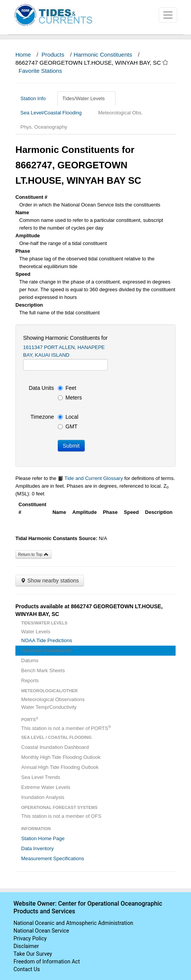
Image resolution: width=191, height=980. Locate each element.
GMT (68, 426)
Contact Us (27, 969)
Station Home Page (43, 838)
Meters (70, 398)
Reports (30, 680)
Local (68, 417)
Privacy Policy (30, 938)
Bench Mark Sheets (43, 670)
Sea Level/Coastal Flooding (54, 113)
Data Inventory (38, 848)
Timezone (42, 417)
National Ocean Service (41, 931)
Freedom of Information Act (47, 962)
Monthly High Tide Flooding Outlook (61, 757)
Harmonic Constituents (103, 55)
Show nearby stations (50, 581)
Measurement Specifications (53, 858)
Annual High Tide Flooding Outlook (60, 767)
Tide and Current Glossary (90, 478)
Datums (30, 660)
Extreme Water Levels (46, 787)
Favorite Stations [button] (44, 71)
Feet (67, 388)
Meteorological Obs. (121, 113)
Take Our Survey (33, 954)
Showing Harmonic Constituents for (65, 338)
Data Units (41, 388)
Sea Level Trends (41, 777)
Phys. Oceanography (44, 127)
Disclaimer (26, 946)
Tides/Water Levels (86, 98)
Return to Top (34, 554)
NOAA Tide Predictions (47, 640)
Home (23, 55)
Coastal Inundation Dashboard (55, 747)
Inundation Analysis (43, 797)
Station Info (36, 98)
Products (53, 55)
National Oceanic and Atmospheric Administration (73, 923)
